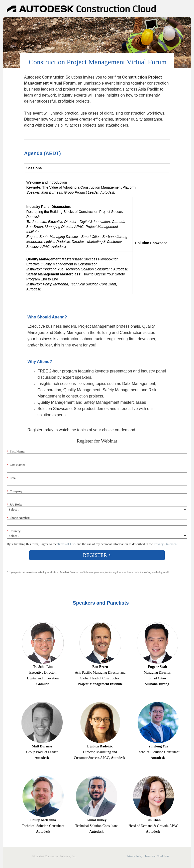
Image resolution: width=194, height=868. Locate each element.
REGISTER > (97, 555)
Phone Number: (18, 518)
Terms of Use (66, 544)
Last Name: (16, 465)
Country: (14, 531)
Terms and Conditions (157, 856)
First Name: (16, 452)
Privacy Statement (166, 544)
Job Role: (14, 505)
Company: (15, 491)
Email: (13, 478)
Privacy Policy (135, 856)
